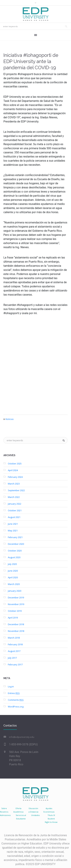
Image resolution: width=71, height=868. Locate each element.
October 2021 (15, 510)
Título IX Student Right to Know (51, 819)
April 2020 (13, 577)
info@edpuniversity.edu (22, 737)
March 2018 (14, 638)
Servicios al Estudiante (21, 817)
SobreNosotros (4, 810)
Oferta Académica (18, 810)
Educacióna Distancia (33, 810)
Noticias (10, 419)
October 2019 (15, 611)
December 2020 (16, 544)
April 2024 (13, 470)
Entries (14, 693)
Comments (16, 700)
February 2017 (15, 664)
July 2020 (12, 564)
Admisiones (5, 815)
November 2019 (16, 604)
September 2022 (16, 490)
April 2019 (13, 618)
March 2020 (14, 584)
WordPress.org (16, 707)
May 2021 (13, 531)
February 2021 (15, 537)
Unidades (35, 815)
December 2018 (16, 624)
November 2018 (16, 631)
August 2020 (14, 557)
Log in (11, 686)
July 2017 (12, 658)
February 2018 (15, 644)
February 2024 (15, 477)
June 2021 (13, 524)
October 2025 (15, 464)
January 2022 (15, 504)
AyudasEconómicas (49, 810)
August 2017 (14, 651)
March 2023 (14, 484)
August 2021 (14, 517)
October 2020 (15, 551)
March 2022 (14, 497)
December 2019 (16, 598)
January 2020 (15, 591)
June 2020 (13, 571)
